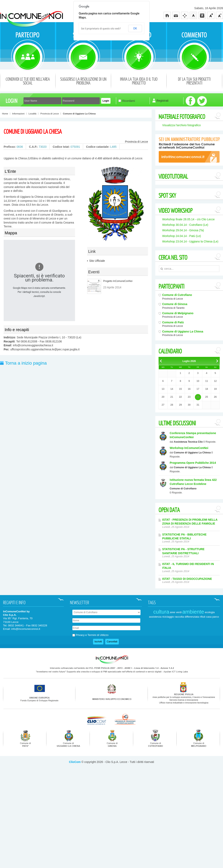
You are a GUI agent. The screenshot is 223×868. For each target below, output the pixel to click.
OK (135, 28)
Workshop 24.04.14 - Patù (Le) (182, 236)
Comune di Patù (173, 322)
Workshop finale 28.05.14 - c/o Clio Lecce (188, 219)
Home (5, 114)
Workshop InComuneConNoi (189, 448)
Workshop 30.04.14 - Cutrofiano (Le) (185, 225)
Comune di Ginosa (175, 304)
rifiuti (202, 659)
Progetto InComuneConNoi (118, 281)
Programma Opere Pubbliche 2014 (193, 463)
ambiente (193, 654)
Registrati (162, 101)
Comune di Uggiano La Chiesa (33, 131)
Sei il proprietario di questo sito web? (101, 29)
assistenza (155, 659)
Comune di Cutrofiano (177, 295)
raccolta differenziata (187, 659)
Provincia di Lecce (50, 114)
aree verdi (176, 655)
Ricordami (129, 101)
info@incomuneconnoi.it (26, 671)
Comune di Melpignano (178, 313)
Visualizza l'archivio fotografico (181, 125)
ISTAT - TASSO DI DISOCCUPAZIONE (187, 579)
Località (33, 114)
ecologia (210, 655)
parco (216, 659)
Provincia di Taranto (173, 308)
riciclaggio (168, 659)
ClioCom (75, 804)
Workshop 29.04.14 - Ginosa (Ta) (183, 230)
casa (209, 659)
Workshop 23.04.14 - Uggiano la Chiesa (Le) (190, 241)
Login (106, 101)
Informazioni (18, 114)
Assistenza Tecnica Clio (188, 442)
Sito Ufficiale (97, 261)
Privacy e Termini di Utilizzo (92, 677)
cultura (161, 654)
